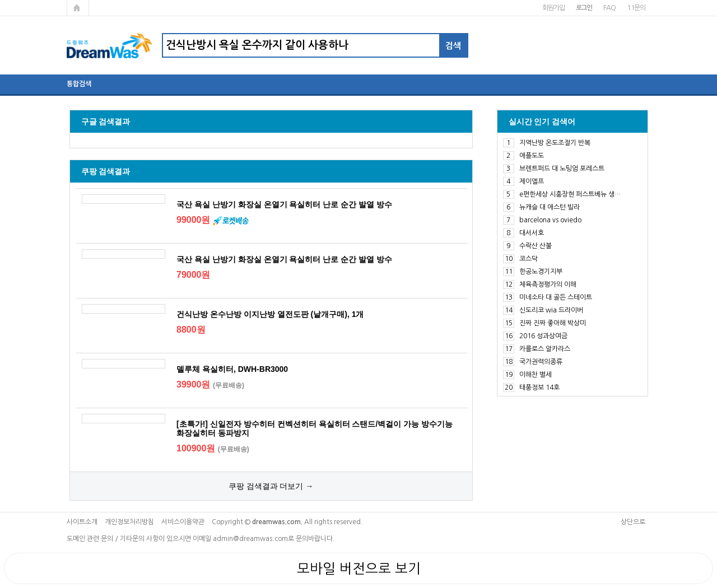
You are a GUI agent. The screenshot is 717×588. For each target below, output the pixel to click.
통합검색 (79, 84)
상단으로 (633, 522)
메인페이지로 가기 (78, 8)
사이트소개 (82, 522)
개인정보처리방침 (129, 522)
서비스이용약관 (183, 522)
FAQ (609, 8)
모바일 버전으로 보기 (359, 568)
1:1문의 (636, 8)
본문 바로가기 (0, 0)
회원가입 (553, 8)
